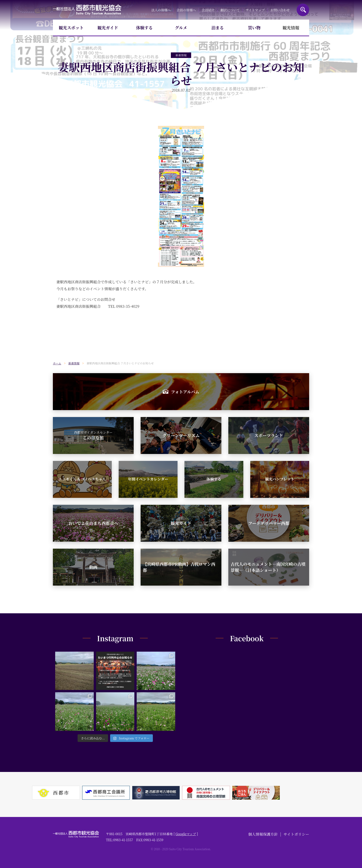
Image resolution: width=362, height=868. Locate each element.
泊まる (218, 27)
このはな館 (93, 435)
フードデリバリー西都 (269, 523)
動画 (93, 567)
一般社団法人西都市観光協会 (87, 10)
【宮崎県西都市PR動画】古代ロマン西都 (179, 567)
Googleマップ (186, 834)
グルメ (181, 27)
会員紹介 (208, 10)
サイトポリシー (296, 834)
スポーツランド (269, 435)
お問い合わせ (280, 10)
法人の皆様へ (161, 10)
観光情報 (291, 27)
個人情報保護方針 (263, 834)
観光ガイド (108, 27)
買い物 (254, 27)
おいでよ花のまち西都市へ (93, 523)
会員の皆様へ (186, 10)
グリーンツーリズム (181, 435)
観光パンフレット (280, 479)
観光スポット (71, 27)
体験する (144, 27)
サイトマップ (255, 10)
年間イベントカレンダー (148, 479)
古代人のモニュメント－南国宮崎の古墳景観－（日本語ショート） (268, 567)
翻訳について (230, 10)
